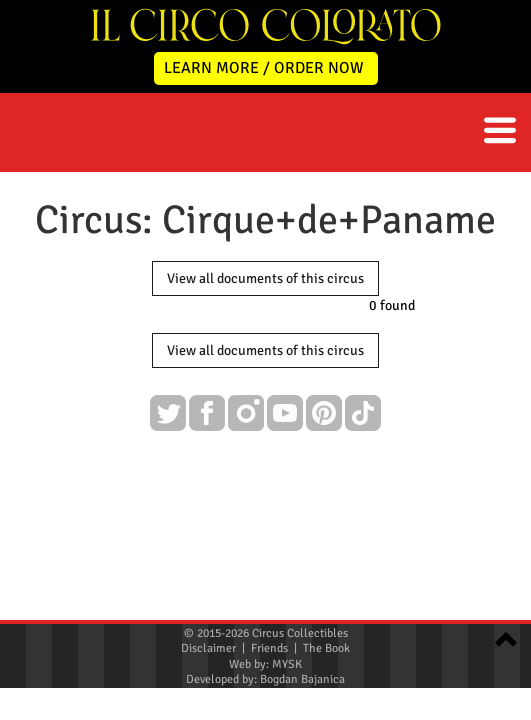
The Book (326, 648)
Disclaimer (208, 648)
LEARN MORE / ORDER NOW (264, 68)
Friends (269, 648)
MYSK (287, 664)
